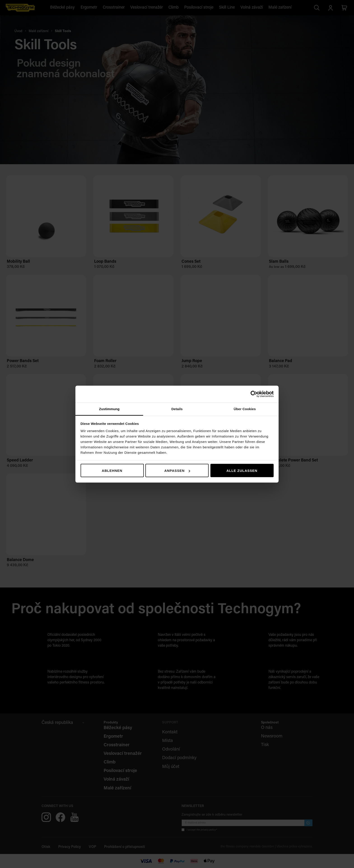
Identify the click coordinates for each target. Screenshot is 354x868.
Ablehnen (112, 471)
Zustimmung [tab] (109, 409)
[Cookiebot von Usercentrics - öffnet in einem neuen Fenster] (254, 394)
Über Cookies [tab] (245, 409)
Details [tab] (177, 409)
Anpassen (177, 471)
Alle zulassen (242, 471)
